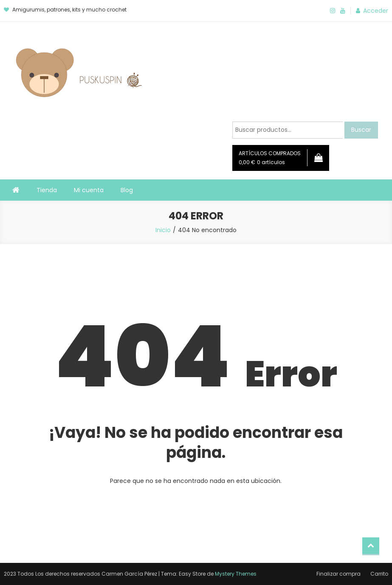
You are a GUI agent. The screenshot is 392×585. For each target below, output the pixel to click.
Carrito (379, 574)
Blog (127, 190)
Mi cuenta (89, 190)
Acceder (376, 11)
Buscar (361, 130)
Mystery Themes (236, 574)
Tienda (47, 190)
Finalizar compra (338, 574)
